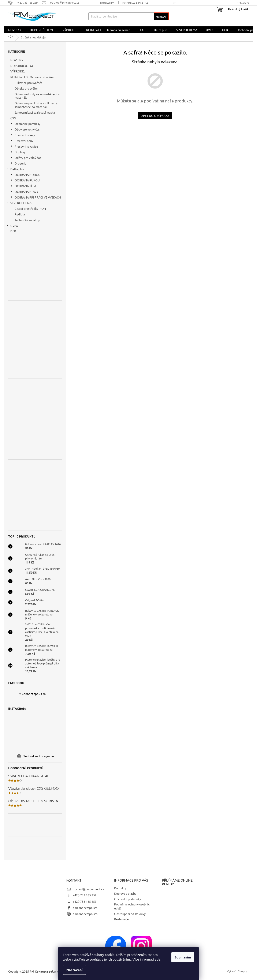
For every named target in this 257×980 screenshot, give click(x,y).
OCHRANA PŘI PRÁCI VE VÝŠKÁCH (36, 198)
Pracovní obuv (22, 141)
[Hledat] (128, 16)
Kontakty (107, 3)
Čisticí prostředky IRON (30, 208)
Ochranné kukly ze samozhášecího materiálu (37, 96)
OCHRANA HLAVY (24, 192)
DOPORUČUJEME (23, 66)
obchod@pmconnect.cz (88, 889)
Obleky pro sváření (27, 88)
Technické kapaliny (27, 220)
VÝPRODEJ (18, 71)
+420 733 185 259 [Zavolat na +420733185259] (85, 895)
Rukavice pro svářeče (29, 83)
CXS (11, 119)
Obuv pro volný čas (25, 130)
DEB (14, 231)
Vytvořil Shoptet (238, 971)
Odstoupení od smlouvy (130, 914)
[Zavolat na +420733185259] (25, 2)
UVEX (12, 226)
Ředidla (20, 214)
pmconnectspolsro (85, 908)
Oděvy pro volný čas (26, 158)
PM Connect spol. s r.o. (31, 694)
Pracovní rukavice (24, 147)
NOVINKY (17, 60)
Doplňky (18, 152)
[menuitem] (15, 30)
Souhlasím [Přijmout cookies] (183, 957)
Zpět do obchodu (155, 116)
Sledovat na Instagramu (38, 756)
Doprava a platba (135, 3)
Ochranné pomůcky (25, 124)
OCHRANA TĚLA (23, 186)
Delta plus (15, 169)
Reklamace (121, 919)
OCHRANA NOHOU (25, 175)
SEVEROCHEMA (19, 203)
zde (158, 959)
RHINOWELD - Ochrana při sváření (31, 77)
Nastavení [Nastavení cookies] (75, 970)
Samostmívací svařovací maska (35, 112)
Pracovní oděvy (23, 135)
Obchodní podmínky (128, 899)
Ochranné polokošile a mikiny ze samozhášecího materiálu (36, 105)
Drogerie (18, 164)
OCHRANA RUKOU (25, 181)
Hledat (161, 16)
